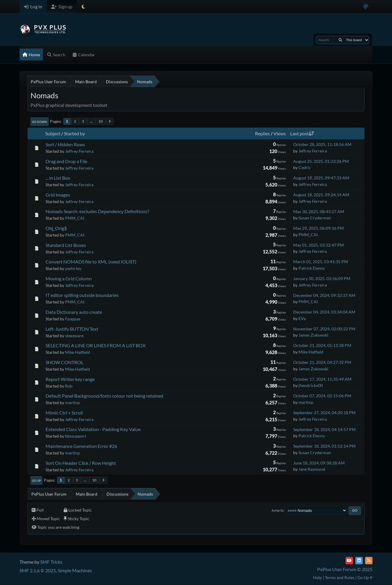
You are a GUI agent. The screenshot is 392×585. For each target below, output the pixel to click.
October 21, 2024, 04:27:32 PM (322, 362)
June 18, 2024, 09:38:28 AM (319, 463)
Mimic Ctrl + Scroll (64, 413)
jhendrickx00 (311, 385)
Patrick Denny (312, 268)
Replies (262, 133)
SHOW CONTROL (64, 362)
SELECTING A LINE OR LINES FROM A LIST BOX (96, 345)
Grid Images (58, 195)
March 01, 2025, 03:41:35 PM (321, 262)
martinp (72, 402)
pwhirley (73, 268)
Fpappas (73, 319)
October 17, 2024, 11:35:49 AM (322, 379)
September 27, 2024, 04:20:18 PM (324, 413)
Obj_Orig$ (56, 228)
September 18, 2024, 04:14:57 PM (324, 429)
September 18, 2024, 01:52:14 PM (324, 446)
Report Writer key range (70, 379)
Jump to (278, 510)
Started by (74, 133)
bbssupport (76, 436)
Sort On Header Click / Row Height (81, 463)
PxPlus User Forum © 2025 (345, 569)
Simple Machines (75, 570)
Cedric (305, 167)
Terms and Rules (340, 577)
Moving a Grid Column (69, 278)
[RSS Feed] (369, 561)
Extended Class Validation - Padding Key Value (93, 429)
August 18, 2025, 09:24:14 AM (321, 195)
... (91, 121)
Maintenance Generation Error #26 (81, 446)
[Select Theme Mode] (83, 7)
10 (101, 121)
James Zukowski (313, 335)
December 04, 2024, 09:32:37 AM (324, 295)
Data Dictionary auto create (74, 312)
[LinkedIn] (359, 561)
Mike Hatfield (78, 352)
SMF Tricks (51, 562)
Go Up (36, 480)
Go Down (39, 122)
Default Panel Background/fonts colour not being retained (104, 396)
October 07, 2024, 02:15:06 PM (322, 396)
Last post (302, 133)
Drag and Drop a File (66, 161)
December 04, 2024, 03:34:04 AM (324, 312)
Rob (69, 386)
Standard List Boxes (66, 245)
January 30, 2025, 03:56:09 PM (322, 278)
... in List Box (58, 178)
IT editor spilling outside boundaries (82, 295)
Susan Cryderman (315, 218)
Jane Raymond (312, 469)
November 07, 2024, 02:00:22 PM (324, 329)
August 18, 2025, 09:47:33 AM (321, 178)
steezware (74, 336)
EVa (302, 318)
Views (280, 133)
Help (317, 577)
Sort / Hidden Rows (65, 144)
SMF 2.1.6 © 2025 (38, 570)
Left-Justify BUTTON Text (72, 329)
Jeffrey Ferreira (79, 151)
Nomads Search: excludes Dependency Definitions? (97, 211)
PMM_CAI (75, 218)
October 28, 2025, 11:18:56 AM (322, 144)
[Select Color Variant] (366, 7)
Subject (53, 133)
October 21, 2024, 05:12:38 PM (322, 345)
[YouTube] (349, 561)
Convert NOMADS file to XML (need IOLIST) (91, 262)
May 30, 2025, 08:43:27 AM (319, 212)
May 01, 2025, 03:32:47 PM (318, 245)
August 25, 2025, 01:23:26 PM (321, 161)
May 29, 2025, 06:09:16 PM (318, 228)
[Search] (340, 40)
